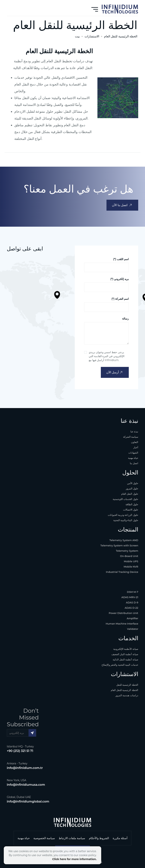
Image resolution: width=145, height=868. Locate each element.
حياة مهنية (133, 458)
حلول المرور (132, 488)
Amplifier (132, 618)
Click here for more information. (74, 859)
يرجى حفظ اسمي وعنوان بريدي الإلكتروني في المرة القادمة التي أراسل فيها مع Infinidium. (107, 356)
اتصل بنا (134, 463)
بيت (77, 36)
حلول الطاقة (132, 504)
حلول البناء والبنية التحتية (126, 520)
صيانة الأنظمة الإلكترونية (126, 649)
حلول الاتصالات (131, 510)
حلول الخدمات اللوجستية (125, 499)
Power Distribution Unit (123, 613)
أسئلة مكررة (120, 838)
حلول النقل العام (130, 494)
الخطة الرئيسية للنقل (127, 685)
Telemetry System (127, 551)
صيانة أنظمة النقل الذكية (126, 659)
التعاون (135, 442)
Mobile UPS (131, 561)
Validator (133, 629)
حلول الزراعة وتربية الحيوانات (123, 515)
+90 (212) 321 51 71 (20, 751)
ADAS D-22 (131, 608)
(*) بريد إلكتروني (120, 279)
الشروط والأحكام (99, 838)
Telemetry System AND (124, 540)
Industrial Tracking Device (122, 572)
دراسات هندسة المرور (127, 695)
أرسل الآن (114, 372)
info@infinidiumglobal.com (28, 801)
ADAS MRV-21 (130, 597)
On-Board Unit (129, 556)
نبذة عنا (134, 431)
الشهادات (133, 453)
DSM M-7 (133, 592)
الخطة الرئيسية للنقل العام (121, 36)
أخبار (136, 447)
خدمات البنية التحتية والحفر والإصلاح (120, 665)
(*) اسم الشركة (120, 299)
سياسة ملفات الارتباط (72, 838)
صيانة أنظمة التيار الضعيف (125, 654)
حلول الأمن (133, 483)
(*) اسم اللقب (121, 259)
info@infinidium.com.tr (25, 768)
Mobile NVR (131, 567)
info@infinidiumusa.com (26, 785)
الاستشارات (92, 36)
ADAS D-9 (132, 602)
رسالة (125, 319)
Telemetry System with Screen (119, 545)
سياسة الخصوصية (44, 838)
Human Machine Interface (122, 624)
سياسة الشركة (131, 437)
